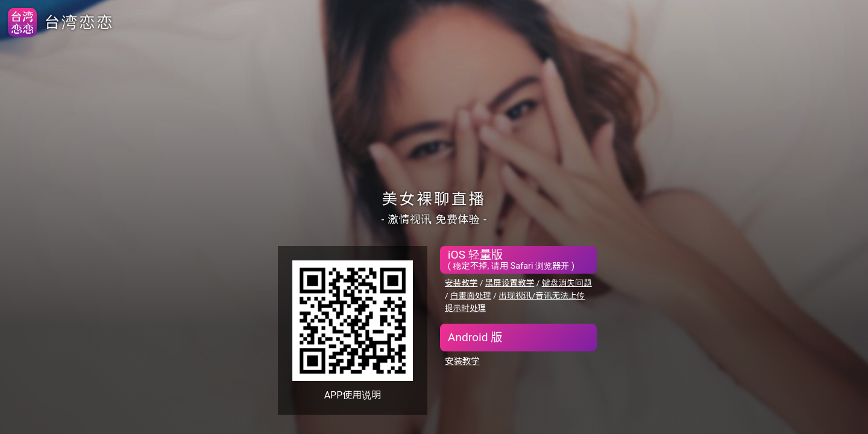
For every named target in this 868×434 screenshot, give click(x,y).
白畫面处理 (471, 295)
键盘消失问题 (567, 283)
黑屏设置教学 (510, 283)
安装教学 (461, 283)
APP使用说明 (353, 395)
